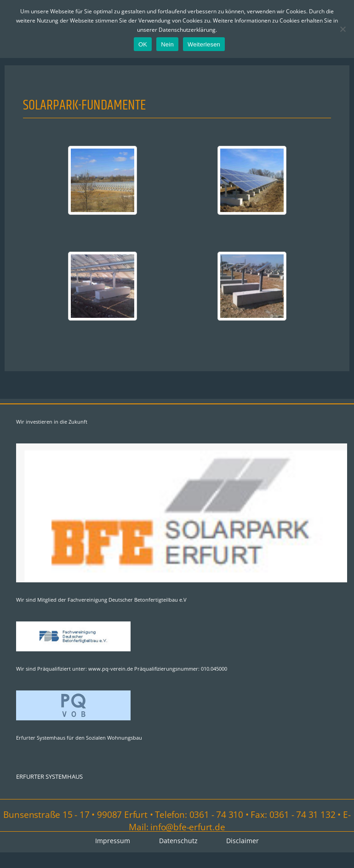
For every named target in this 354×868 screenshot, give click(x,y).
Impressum (112, 842)
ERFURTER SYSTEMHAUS (49, 777)
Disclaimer (243, 842)
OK (143, 44)
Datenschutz (178, 842)
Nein (167, 44)
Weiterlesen (204, 44)
